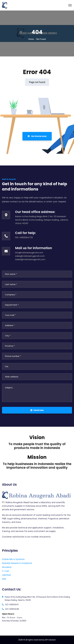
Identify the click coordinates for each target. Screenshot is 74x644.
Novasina (7, 567)
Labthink (6, 575)
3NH (4, 579)
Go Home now (37, 136)
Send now (37, 410)
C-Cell (5, 571)
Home (31, 39)
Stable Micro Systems (13, 559)
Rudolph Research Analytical (17, 563)
